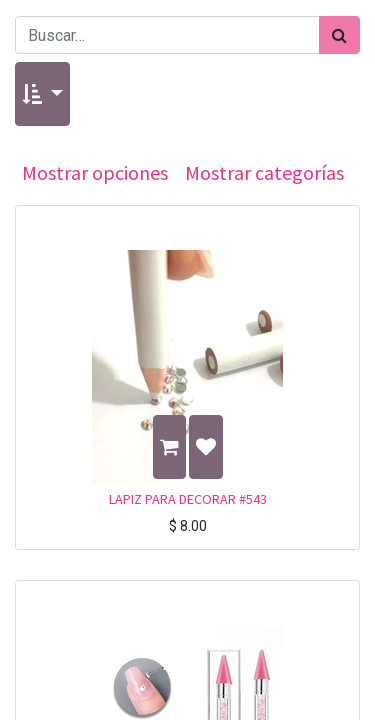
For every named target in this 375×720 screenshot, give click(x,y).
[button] (42, 94)
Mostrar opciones (95, 172)
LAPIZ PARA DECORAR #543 (188, 499)
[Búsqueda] (339, 35)
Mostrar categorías (264, 172)
